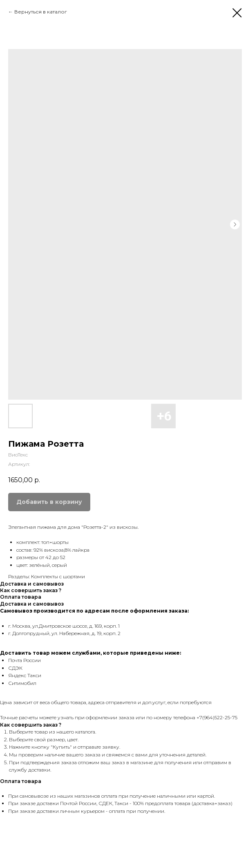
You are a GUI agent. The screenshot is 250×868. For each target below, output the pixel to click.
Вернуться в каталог (41, 12)
